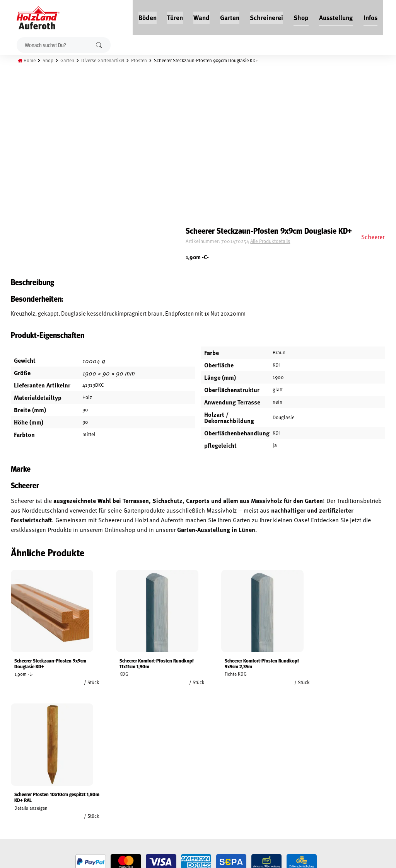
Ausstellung (336, 16)
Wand (202, 16)
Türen (175, 16)
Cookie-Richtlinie (23, 815)
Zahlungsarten (22, 806)
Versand (14, 797)
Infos (371, 16)
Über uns (80, 788)
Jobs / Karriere (87, 753)
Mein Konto (17, 753)
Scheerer (372, 84)
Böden (148, 16)
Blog (76, 762)
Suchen (100, 44)
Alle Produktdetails (291, 99)
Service (78, 771)
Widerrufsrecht (22, 771)
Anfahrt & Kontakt (164, 793)
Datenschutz (19, 780)
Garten (230, 16)
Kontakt (79, 780)
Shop (301, 16)
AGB (8, 762)
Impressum (16, 788)
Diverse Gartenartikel (108, 59)
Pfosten (145, 59)
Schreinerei (267, 16)
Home (32, 59)
